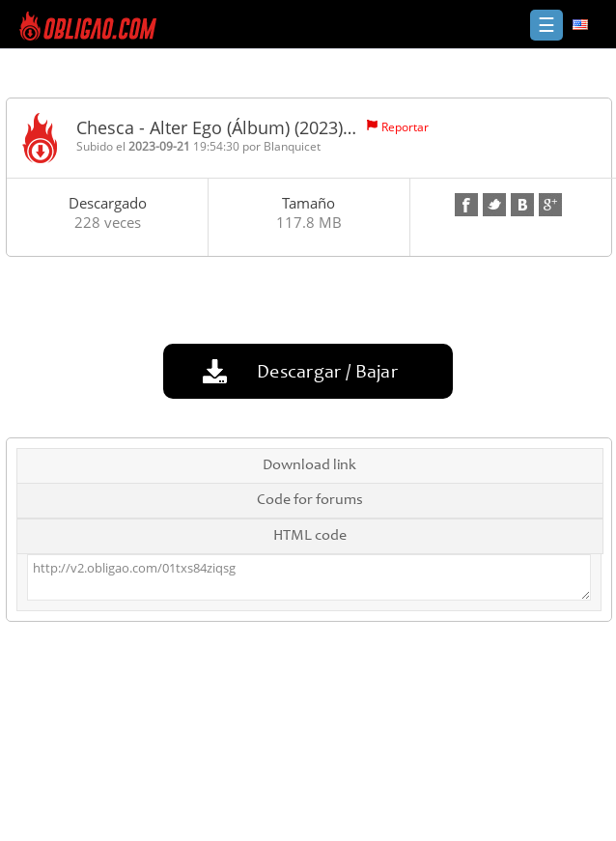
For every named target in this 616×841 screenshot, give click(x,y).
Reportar (405, 127)
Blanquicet (292, 146)
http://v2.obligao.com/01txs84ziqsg (308, 577)
